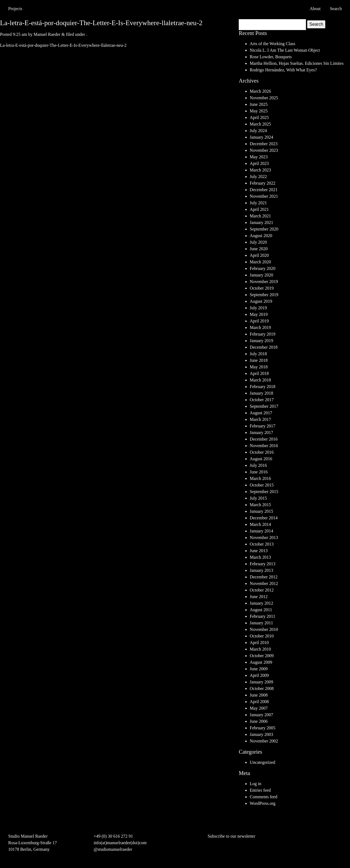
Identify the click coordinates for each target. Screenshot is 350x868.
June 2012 (259, 597)
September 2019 (264, 295)
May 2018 (259, 367)
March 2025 (260, 124)
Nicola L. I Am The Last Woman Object (285, 50)
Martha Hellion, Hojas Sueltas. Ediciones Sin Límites (297, 63)
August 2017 (261, 413)
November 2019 (264, 282)
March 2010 (260, 649)
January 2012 (261, 603)
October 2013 (262, 544)
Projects (15, 9)
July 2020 (258, 242)
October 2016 (262, 452)
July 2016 (258, 465)
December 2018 (264, 347)
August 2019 (261, 301)
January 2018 (261, 393)
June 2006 (259, 721)
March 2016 (260, 478)
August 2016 (261, 459)
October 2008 (262, 688)
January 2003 (261, 734)
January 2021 (261, 222)
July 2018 (258, 354)
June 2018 (259, 360)
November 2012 (264, 583)
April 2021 (259, 209)
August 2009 (261, 662)
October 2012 (262, 590)
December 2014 (264, 518)
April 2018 (259, 373)
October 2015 (262, 485)
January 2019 (261, 341)
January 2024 (261, 137)
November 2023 (264, 150)
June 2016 (259, 472)
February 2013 (262, 564)
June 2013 (259, 551)
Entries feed (260, 790)
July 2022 (258, 177)
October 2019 (262, 288)
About (315, 9)
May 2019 (259, 314)
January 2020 (261, 275)
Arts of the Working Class (272, 44)
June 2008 (259, 695)
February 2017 (262, 426)
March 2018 (260, 380)
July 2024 (258, 131)
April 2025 (259, 117)
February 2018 (262, 387)
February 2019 (262, 334)
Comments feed (263, 797)
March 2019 (260, 327)
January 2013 (261, 570)
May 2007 (259, 708)
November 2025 (264, 98)
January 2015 (261, 511)
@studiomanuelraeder (113, 849)
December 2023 (264, 144)
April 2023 (259, 163)
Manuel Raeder (47, 34)
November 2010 (264, 629)
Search (316, 24)
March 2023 (260, 170)
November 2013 (264, 538)
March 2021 (260, 216)
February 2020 (262, 268)
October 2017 (262, 400)
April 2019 (259, 321)
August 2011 (261, 610)
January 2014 (261, 531)
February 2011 (262, 616)
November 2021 (264, 196)
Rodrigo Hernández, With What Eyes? (283, 70)
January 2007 (261, 715)
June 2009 (259, 669)
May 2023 (259, 157)
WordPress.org (262, 803)
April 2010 (259, 643)
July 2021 (258, 203)
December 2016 (264, 439)
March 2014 (260, 524)
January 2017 (261, 432)
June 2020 (259, 249)
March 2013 (260, 557)
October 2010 (262, 636)
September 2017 (264, 406)
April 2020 (259, 255)
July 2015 (258, 498)
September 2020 (264, 229)
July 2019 (258, 308)
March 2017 (260, 419)
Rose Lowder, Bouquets (271, 57)
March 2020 (260, 262)
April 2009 (259, 675)
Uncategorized (262, 762)
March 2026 (260, 91)
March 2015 (260, 505)
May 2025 (259, 111)
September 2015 (264, 492)
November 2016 (264, 446)
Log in (255, 784)
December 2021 (264, 190)
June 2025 (259, 104)
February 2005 (262, 728)
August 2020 (261, 236)
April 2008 (259, 702)
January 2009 (261, 682)
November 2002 (264, 741)
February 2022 (262, 183)
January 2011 (261, 623)
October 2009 (262, 656)
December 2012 (264, 577)
